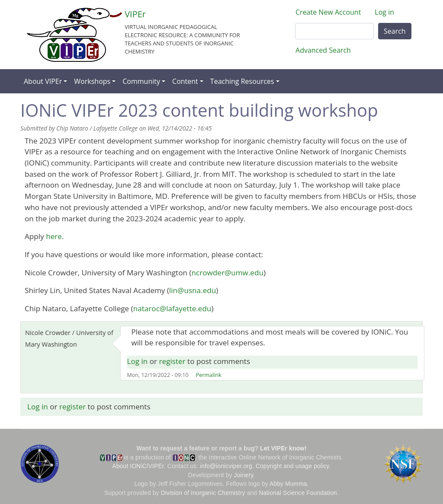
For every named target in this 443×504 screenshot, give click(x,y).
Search (395, 31)
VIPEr (135, 14)
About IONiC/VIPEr (138, 466)
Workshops (92, 81)
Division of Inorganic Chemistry (203, 493)
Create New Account (328, 12)
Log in (384, 12)
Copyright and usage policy (292, 466)
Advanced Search (323, 50)
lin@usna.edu (193, 290)
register (172, 361)
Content (185, 81)
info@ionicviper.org (226, 466)
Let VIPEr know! (283, 448)
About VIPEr (43, 81)
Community (141, 81)
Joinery (244, 475)
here (54, 236)
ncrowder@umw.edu (228, 273)
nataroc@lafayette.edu (172, 308)
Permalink (209, 375)
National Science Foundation (298, 493)
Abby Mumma (288, 484)
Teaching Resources (242, 81)
